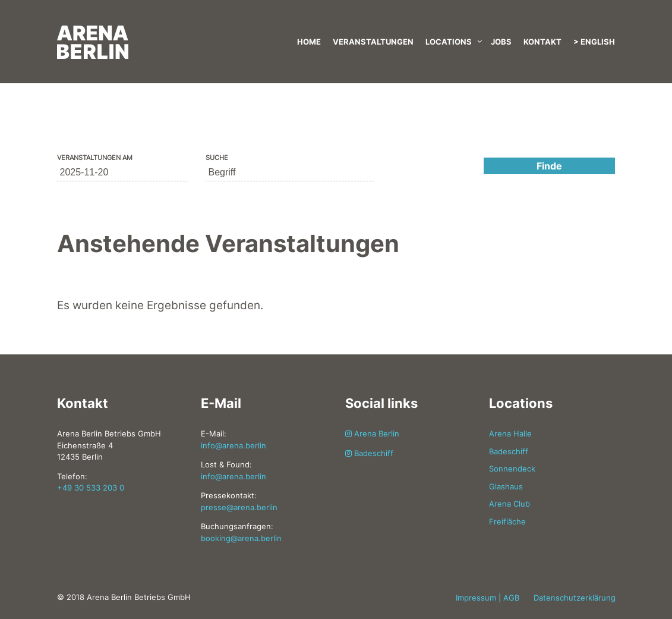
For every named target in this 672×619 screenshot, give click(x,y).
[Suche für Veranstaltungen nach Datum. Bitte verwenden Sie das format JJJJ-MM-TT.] (122, 173)
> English (594, 42)
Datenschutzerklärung (575, 598)
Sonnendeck (512, 469)
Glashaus (506, 486)
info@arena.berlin (234, 445)
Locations (449, 42)
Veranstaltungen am (95, 158)
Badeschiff (369, 453)
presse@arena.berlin (239, 507)
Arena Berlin (372, 433)
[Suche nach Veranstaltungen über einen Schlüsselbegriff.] (290, 173)
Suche (217, 158)
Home (309, 42)
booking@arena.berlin (241, 538)
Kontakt (542, 42)
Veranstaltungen (373, 42)
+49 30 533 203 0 (91, 488)
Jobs (501, 42)
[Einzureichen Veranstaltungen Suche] (549, 166)
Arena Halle (510, 433)
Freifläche (507, 521)
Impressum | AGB (488, 598)
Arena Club (509, 504)
